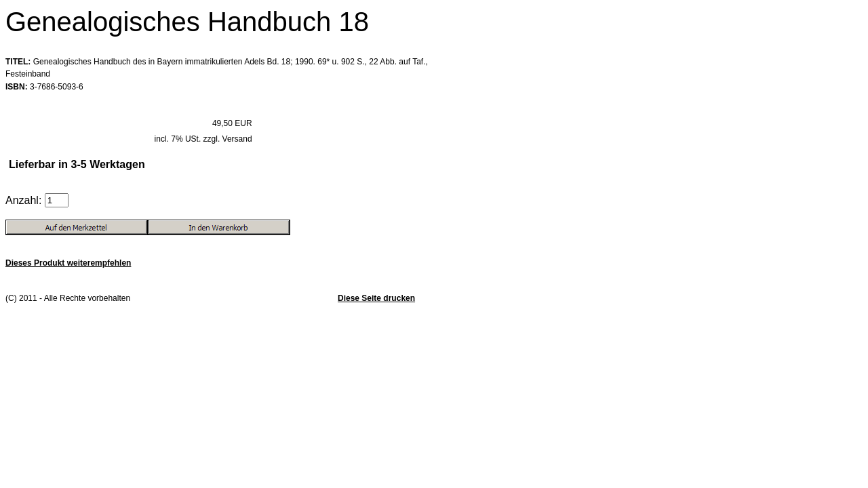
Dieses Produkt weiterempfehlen (68, 263)
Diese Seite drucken (376, 298)
